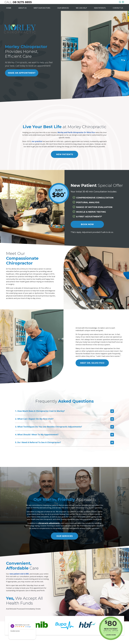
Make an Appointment (22, 73)
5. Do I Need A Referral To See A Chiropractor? (38, 442)
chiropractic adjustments (49, 523)
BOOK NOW (87, 224)
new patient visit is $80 (19, 574)
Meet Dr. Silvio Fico (92, 363)
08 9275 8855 (22, 2)
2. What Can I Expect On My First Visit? (34, 419)
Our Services (63, 8)
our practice (37, 141)
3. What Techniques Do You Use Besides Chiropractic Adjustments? (49, 427)
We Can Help (81, 8)
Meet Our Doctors (42, 8)
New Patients (100, 8)
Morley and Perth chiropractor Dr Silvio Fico (76, 132)
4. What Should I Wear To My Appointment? (37, 435)
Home (9, 8)
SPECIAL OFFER (111, 628)
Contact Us (118, 8)
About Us (22, 8)
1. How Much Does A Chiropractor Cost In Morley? (40, 411)
